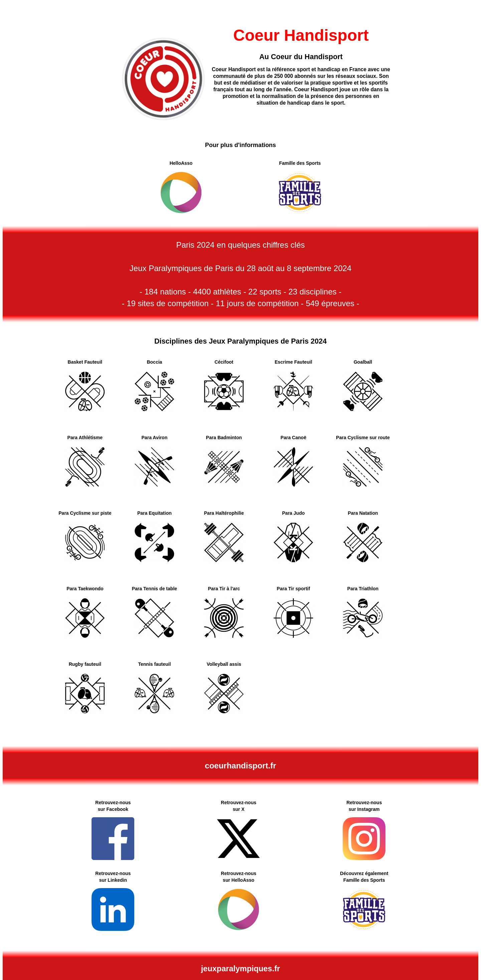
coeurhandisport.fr (240, 766)
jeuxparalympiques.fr (240, 969)
